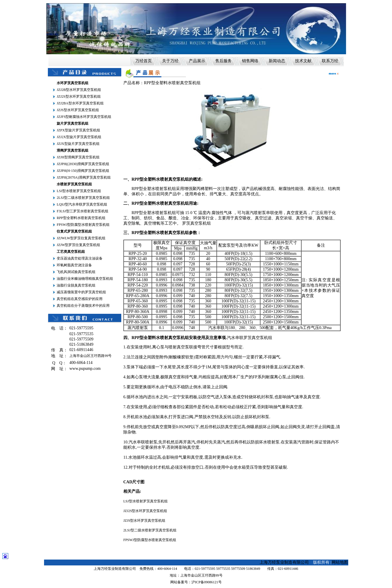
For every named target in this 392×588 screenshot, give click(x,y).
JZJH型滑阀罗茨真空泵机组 (78, 157)
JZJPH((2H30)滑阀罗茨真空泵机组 (83, 164)
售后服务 (223, 61)
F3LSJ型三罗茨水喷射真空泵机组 (82, 211)
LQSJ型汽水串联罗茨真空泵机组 (82, 204)
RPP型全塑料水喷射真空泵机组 (81, 218)
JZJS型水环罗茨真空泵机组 (78, 110)
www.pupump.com (85, 368)
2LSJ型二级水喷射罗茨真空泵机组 (83, 198)
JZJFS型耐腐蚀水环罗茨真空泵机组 (84, 117)
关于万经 (170, 61)
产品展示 (197, 61)
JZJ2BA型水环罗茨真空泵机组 (80, 103)
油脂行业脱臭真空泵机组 (76, 285)
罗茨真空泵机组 (196, 223)
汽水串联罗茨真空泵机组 (250, 338)
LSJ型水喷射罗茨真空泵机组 (79, 191)
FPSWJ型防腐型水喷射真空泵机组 (83, 225)
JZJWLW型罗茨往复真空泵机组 (81, 238)
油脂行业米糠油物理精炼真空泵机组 (85, 279)
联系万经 (330, 61)
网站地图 (340, 562)
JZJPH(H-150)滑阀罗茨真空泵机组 (83, 171)
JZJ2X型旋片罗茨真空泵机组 (79, 137)
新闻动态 (277, 61)
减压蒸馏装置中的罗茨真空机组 (81, 292)
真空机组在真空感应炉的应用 (80, 299)
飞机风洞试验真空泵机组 (76, 272)
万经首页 (144, 61)
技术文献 (303, 61)
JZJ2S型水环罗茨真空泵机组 (79, 96)
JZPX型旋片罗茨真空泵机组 (78, 130)
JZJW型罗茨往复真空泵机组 (78, 245)
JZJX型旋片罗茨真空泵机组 (78, 144)
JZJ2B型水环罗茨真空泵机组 (79, 90)
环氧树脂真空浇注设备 (74, 265)
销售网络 (250, 61)
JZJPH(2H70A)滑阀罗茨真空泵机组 (84, 177)
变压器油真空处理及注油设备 (80, 258)
